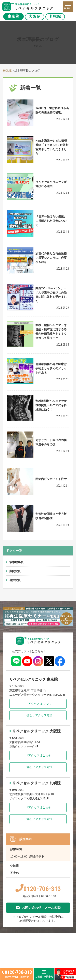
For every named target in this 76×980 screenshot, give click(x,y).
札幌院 (57, 17)
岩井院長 (15, 580)
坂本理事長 (16, 562)
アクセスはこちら (38, 704)
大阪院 (35, 17)
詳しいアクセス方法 (38, 715)
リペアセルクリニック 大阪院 (35, 731)
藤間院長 (15, 571)
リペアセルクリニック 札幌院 (35, 783)
